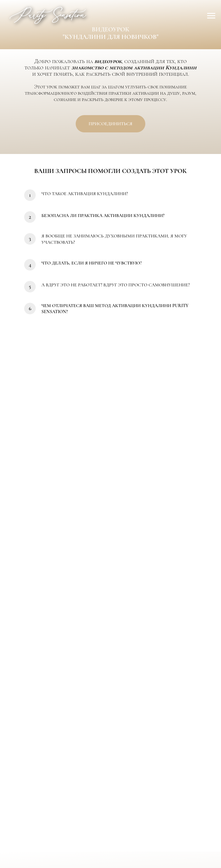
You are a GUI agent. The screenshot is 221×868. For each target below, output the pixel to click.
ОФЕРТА (149, 843)
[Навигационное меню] (211, 16)
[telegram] (104, 826)
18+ (155, 848)
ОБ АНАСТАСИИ (80, 843)
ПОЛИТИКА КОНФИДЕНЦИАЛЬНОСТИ (103, 848)
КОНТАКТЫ (119, 843)
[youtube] (117, 826)
